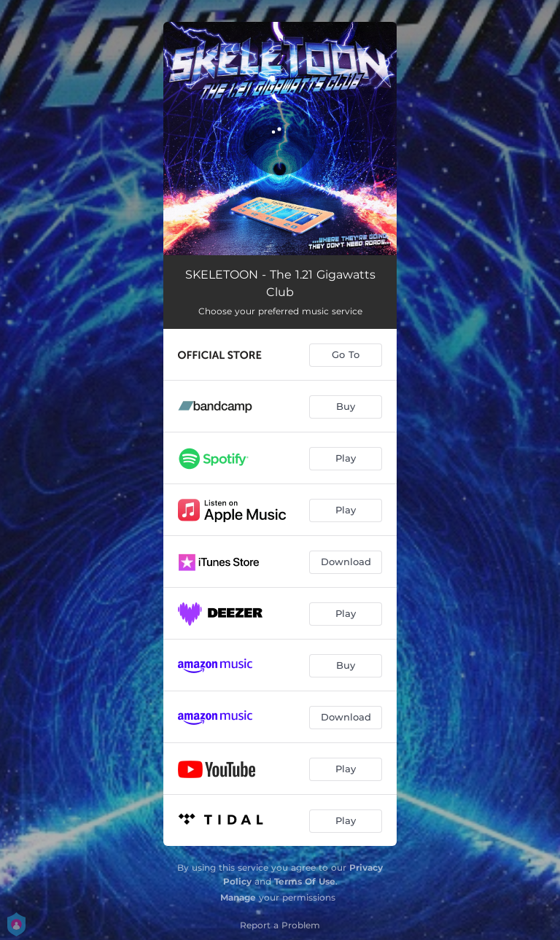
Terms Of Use (305, 881)
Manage (238, 897)
